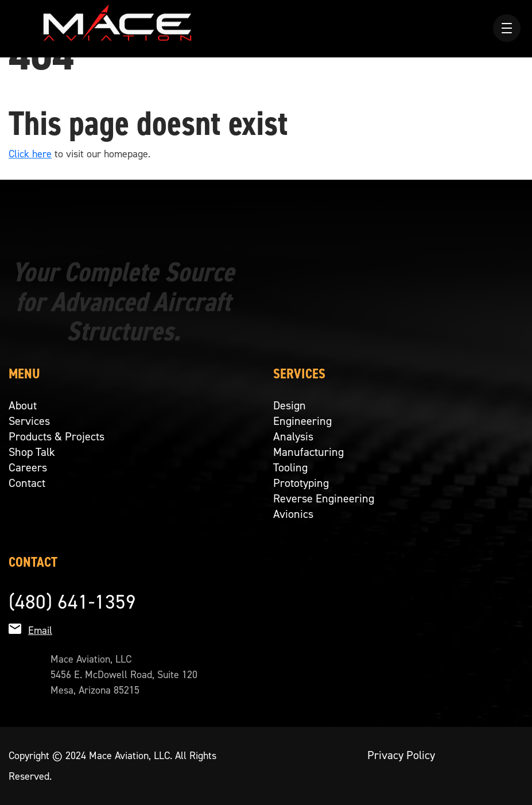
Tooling (290, 467)
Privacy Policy (401, 755)
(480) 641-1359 (72, 602)
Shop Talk (32, 452)
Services (29, 421)
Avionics (293, 514)
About (23, 405)
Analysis (293, 436)
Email (40, 630)
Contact (27, 483)
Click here (30, 154)
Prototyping (301, 483)
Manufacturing (308, 452)
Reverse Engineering (324, 498)
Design (290, 405)
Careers (28, 467)
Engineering (302, 421)
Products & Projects (57, 436)
